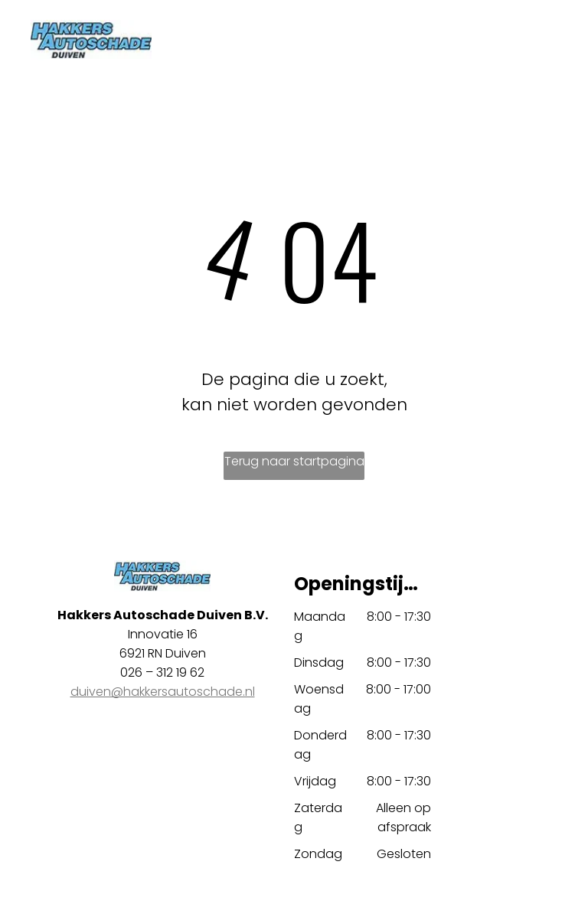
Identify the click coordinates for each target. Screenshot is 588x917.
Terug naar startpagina (294, 461)
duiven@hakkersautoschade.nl (163, 692)
